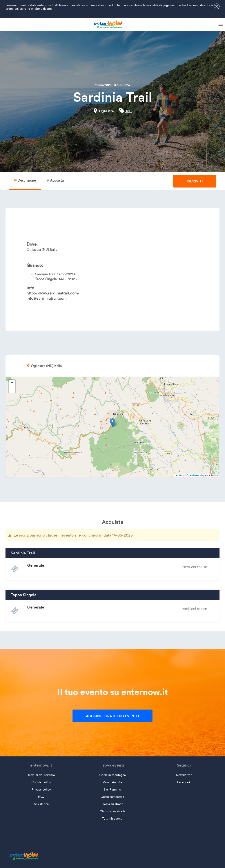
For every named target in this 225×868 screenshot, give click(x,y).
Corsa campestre (112, 797)
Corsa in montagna (112, 775)
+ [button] (12, 383)
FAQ (41, 797)
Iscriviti (195, 181)
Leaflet (178, 475)
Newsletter (184, 775)
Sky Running (112, 790)
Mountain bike (112, 782)
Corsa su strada (112, 804)
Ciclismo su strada (112, 811)
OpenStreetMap (196, 475)
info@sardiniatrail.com (47, 298)
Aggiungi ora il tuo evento (112, 716)
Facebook (184, 782)
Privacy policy (41, 790)
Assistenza (41, 804)
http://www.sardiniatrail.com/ (53, 293)
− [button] (12, 390)
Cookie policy (41, 782)
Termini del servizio (41, 775)
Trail (129, 111)
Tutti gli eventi (112, 819)
